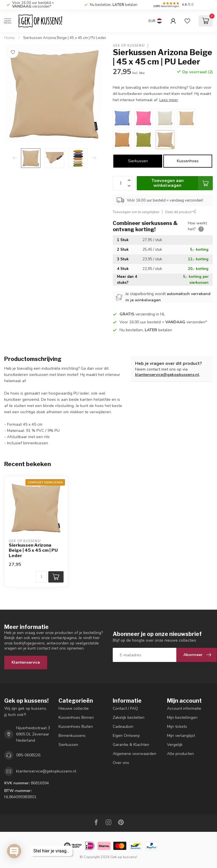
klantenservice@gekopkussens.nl (167, 375)
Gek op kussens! (129, 46)
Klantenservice (26, 662)
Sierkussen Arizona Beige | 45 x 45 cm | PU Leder (65, 38)
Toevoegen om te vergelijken (136, 212)
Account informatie (184, 708)
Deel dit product (181, 212)
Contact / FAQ (125, 708)
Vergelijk (175, 745)
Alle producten (180, 754)
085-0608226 (28, 755)
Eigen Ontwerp (126, 736)
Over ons (121, 763)
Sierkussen (138, 161)
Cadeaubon (123, 727)
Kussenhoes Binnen (76, 717)
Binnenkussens (72, 736)
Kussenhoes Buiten (76, 727)
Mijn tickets (177, 727)
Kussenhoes (188, 161)
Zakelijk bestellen (129, 717)
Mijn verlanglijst (181, 736)
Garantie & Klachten (131, 745)
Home (9, 38)
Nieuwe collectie (74, 708)
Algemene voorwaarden (134, 754)
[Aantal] (41, 577)
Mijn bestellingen (182, 717)
